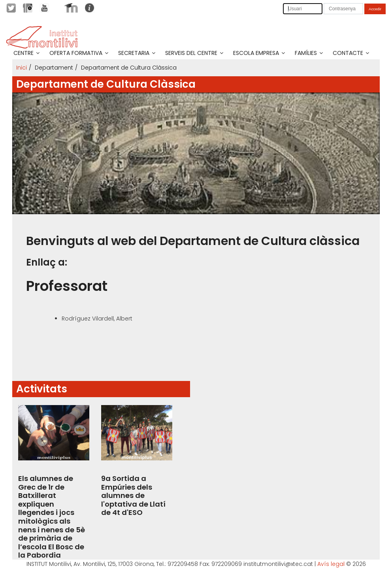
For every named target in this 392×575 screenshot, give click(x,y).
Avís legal (331, 564)
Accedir (375, 9)
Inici (22, 68)
